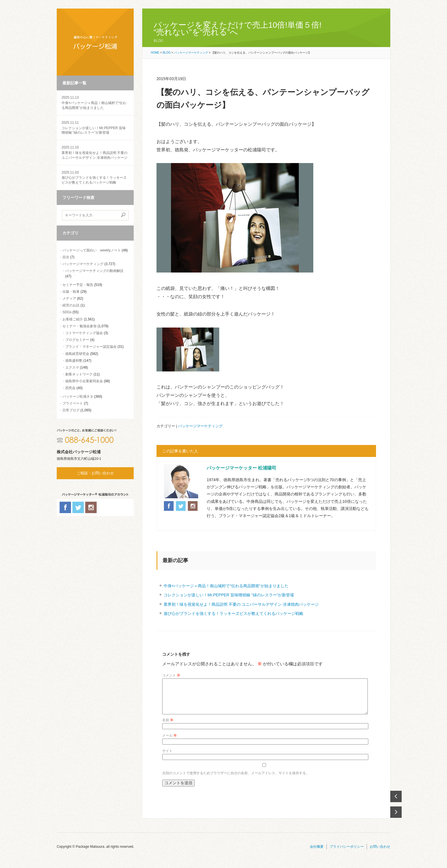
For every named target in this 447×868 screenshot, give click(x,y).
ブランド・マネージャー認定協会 (91, 347)
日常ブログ (71, 410)
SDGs (67, 312)
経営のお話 (71, 305)
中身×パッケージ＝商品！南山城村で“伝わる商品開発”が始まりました (95, 102)
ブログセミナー (77, 340)
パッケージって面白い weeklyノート (92, 250)
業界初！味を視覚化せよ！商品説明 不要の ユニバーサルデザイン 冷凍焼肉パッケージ (95, 152)
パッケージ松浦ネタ (78, 397)
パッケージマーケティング (83, 264)
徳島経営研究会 (77, 354)
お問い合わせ (380, 853)
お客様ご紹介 (73, 319)
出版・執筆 (71, 292)
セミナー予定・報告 (78, 285)
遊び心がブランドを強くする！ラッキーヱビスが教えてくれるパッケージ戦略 (95, 177)
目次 (66, 257)
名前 (168, 727)
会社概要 (317, 853)
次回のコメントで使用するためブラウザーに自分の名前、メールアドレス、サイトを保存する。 (236, 780)
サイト (167, 758)
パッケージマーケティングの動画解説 (94, 271)
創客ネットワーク (79, 374)
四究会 (70, 388)
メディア (69, 298)
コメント (171, 675)
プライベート (73, 403)
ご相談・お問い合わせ (95, 473)
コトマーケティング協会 (84, 333)
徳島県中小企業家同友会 (84, 381)
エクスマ (72, 367)
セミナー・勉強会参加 (80, 326)
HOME (155, 53)
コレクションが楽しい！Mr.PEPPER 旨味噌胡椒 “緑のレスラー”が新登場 (95, 128)
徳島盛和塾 (74, 361)
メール (169, 742)
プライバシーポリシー (347, 853)
